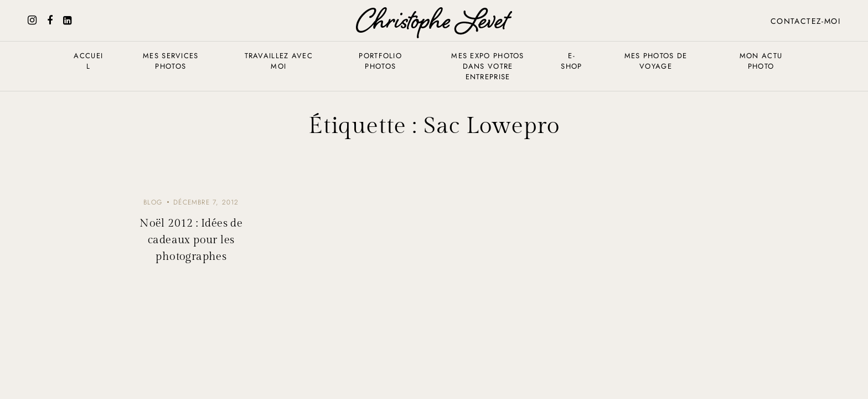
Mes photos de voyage (656, 61)
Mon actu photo (761, 61)
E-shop (571, 61)
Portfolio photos (380, 61)
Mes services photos (171, 61)
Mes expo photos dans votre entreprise (488, 66)
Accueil (88, 61)
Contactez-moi (805, 21)
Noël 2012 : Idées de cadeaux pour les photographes (191, 240)
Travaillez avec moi (279, 61)
